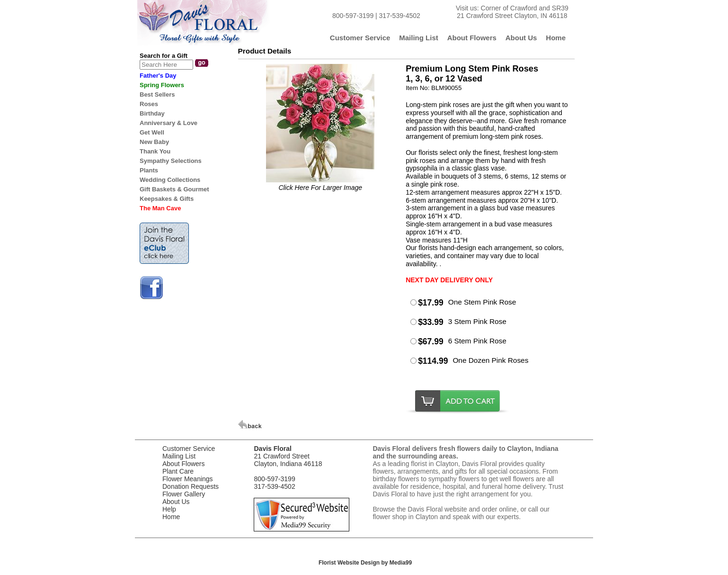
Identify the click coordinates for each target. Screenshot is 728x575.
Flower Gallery (184, 494)
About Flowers (183, 464)
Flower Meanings (188, 479)
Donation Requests (191, 486)
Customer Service (189, 449)
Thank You (155, 151)
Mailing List (179, 456)
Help (169, 509)
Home (171, 517)
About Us (176, 502)
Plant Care (178, 471)
